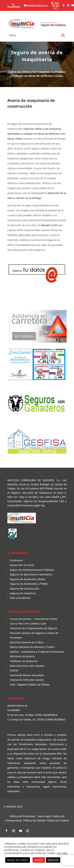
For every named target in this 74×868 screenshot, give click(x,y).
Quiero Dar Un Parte (22, 565)
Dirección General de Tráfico (27, 642)
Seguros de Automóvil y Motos (28, 579)
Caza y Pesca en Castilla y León (28, 623)
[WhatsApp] (55, 5)
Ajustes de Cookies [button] (18, 860)
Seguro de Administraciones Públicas (32, 569)
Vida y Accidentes (20, 598)
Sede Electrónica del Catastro (27, 665)
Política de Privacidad (22, 816)
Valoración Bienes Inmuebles (27, 675)
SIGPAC (14, 670)
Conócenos (16, 560)
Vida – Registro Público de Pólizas (30, 684)
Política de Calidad (34, 820)
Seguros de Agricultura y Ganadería (31, 574)
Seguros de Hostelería (23, 593)
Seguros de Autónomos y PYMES (29, 583)
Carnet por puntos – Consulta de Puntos (33, 619)
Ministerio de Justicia (22, 656)
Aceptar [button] (39, 860)
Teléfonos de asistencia (24, 661)
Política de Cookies (58, 820)
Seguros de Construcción (25, 588)
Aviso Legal (44, 816)
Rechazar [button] (53, 860)
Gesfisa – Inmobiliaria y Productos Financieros (37, 651)
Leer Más (62, 853)
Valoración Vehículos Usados (27, 679)
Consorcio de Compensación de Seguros (33, 628)
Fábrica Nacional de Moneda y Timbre (32, 647)
